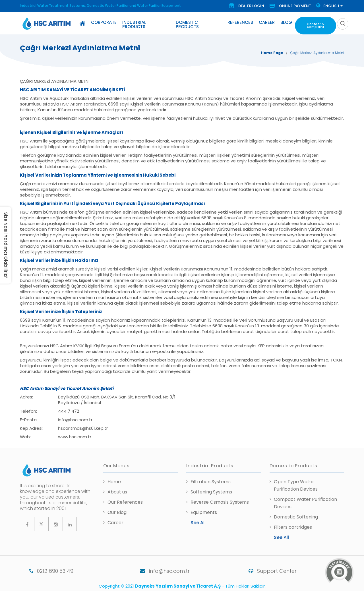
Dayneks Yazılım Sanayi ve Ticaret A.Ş (178, 584)
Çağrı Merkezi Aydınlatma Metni (317, 50)
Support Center (266, 569)
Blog (287, 22)
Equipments (204, 510)
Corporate (104, 22)
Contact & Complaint (315, 24)
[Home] (82, 23)
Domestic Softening (296, 515)
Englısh (329, 6)
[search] (343, 23)
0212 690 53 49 (42, 569)
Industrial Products (146, 22)
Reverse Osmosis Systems (220, 500)
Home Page (272, 50)
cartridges (300, 525)
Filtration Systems (211, 479)
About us (117, 490)
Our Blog (117, 510)
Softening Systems (211, 490)
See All (198, 520)
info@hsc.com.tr (156, 569)
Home (114, 479)
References (241, 22)
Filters (281, 525)
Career (267, 22)
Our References (125, 500)
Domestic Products (199, 22)
